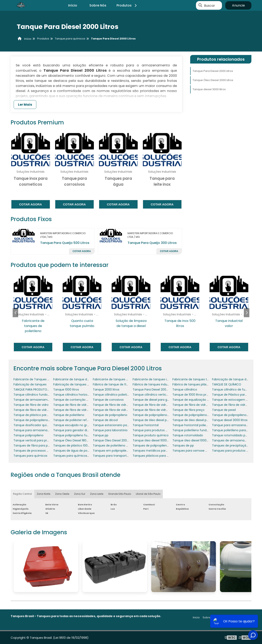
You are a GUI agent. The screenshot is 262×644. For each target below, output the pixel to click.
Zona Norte (43, 494)
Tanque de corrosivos (108, 400)
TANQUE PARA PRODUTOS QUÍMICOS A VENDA (45, 389)
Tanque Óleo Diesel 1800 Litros (75, 440)
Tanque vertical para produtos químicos (42, 440)
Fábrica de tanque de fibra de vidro (118, 384)
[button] (247, 313)
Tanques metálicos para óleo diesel (158, 451)
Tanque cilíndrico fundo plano (35, 395)
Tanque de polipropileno (110, 415)
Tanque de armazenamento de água (40, 400)
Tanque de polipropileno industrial (236, 415)
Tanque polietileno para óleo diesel (237, 430)
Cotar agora (31, 204)
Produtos (127, 5)
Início (73, 5)
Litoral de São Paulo (148, 494)
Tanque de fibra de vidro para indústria (121, 405)
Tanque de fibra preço (188, 410)
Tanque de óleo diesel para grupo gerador (202, 420)
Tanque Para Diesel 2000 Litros (213, 71)
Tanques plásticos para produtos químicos (163, 456)
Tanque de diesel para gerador (155, 400)
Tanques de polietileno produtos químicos (123, 445)
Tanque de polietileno (69, 415)
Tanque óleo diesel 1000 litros (153, 440)
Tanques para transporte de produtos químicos (127, 456)
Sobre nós (209, 617)
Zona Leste (97, 494)
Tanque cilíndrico (185, 389)
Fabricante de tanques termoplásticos (200, 379)
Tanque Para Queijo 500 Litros (65, 243)
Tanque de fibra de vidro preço (75, 410)
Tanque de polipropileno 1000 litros (157, 415)
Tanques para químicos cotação (77, 456)
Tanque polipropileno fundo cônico (78, 435)
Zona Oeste (62, 494)
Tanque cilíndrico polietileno (113, 395)
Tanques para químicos (30, 456)
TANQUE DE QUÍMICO (227, 384)
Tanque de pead (224, 410)
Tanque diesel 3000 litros (209, 89)
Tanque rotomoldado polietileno (235, 435)
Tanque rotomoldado (188, 435)
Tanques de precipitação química (236, 445)
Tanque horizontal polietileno (193, 425)
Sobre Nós (98, 5)
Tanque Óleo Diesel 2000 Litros (213, 80)
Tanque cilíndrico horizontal (73, 395)
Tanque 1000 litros (66, 389)
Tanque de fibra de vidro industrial (78, 405)
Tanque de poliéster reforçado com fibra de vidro (89, 420)
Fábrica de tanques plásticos (193, 384)
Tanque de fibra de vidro (31, 405)
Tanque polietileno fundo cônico (196, 430)
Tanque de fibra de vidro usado (115, 410)
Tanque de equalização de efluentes (199, 400)
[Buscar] (200, 5)
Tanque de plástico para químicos (38, 415)
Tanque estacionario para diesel (116, 425)
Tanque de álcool (105, 420)
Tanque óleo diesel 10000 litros (194, 440)
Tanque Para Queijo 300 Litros (152, 243)
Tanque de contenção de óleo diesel (80, 400)
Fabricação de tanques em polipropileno (82, 384)
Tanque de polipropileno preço (35, 420)
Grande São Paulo (120, 494)
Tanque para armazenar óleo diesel (39, 430)
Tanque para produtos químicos (156, 430)
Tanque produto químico (151, 435)
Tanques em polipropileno (111, 451)
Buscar (210, 5)
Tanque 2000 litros (106, 389)
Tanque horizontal (146, 425)
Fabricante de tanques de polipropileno (121, 379)
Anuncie (238, 5)
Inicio (196, 617)
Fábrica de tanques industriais (154, 384)
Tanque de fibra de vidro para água (39, 410)
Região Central (22, 494)
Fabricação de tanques (30, 384)
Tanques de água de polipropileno (78, 451)
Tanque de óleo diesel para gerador (158, 420)
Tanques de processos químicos (37, 451)
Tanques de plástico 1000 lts (73, 445)
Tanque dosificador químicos (34, 425)
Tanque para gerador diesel (73, 430)
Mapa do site (243, 617)
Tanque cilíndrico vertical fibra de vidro (160, 395)
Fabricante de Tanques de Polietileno (40, 379)
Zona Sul (80, 494)
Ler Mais (25, 105)
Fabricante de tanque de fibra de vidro (81, 379)
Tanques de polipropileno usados (156, 445)
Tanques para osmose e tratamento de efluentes (208, 451)
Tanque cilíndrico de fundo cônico (237, 389)
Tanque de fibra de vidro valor (154, 410)
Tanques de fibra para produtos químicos (43, 445)
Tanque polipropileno (28, 435)
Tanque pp (101, 435)
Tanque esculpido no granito (74, 425)
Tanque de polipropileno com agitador (200, 415)
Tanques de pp (183, 445)
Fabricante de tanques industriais (156, 379)
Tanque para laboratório (110, 430)
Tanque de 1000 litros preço (192, 395)
